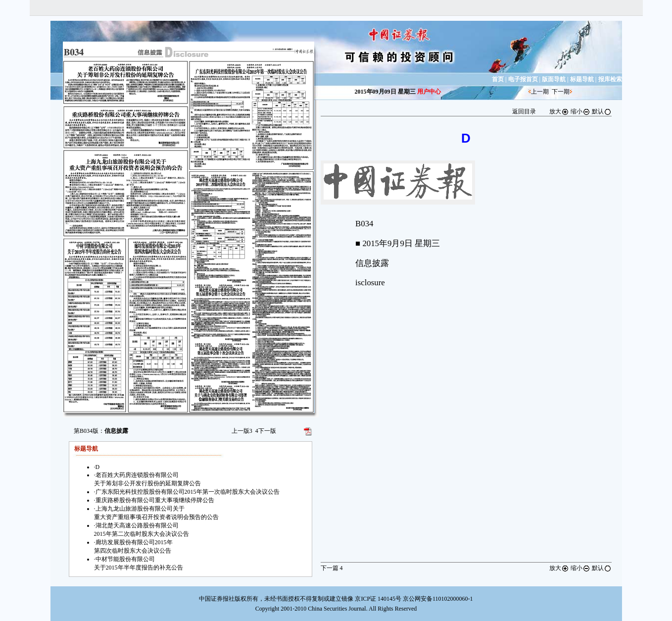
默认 (602, 111)
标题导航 (582, 79)
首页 (498, 79)
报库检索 (610, 79)
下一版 (266, 431)
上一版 (242, 431)
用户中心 (429, 92)
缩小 (580, 111)
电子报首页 (523, 79)
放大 (559, 111)
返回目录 (524, 111)
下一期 (561, 92)
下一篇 (332, 568)
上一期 (540, 92)
